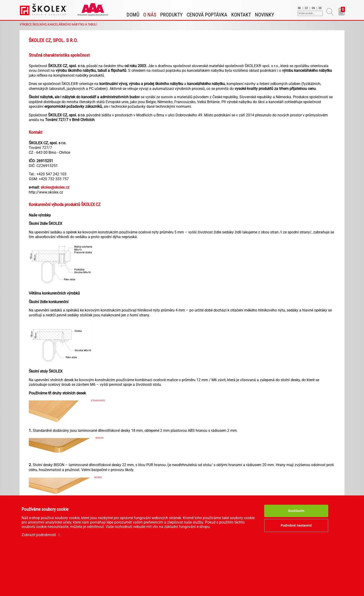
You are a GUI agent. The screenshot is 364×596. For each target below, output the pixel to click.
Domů (133, 15)
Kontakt (241, 15)
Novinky (265, 15)
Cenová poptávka (207, 15)
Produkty (171, 15)
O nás (150, 15)
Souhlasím (296, 511)
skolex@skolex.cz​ (55, 187)
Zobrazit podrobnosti (42, 535)
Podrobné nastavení (296, 525)
